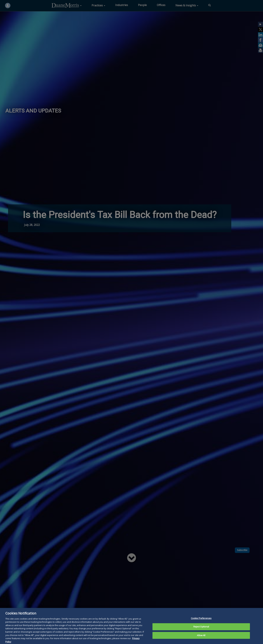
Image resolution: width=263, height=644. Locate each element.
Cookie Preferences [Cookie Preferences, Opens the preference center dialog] (201, 624)
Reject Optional (201, 632)
